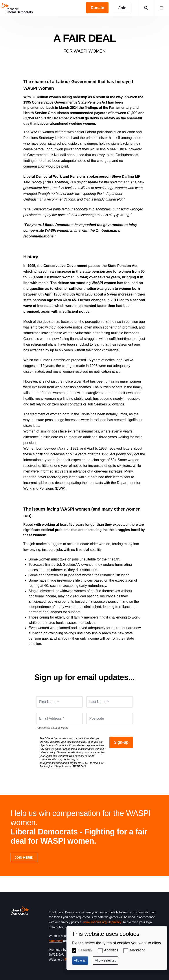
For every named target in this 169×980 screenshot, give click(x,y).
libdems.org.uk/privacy (70, 752)
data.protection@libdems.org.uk (58, 763)
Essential (85, 950)
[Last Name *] (110, 702)
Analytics (111, 950)
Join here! (24, 857)
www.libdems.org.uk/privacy (102, 922)
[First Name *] (59, 702)
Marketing (138, 950)
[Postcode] (110, 719)
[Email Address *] (59, 719)
